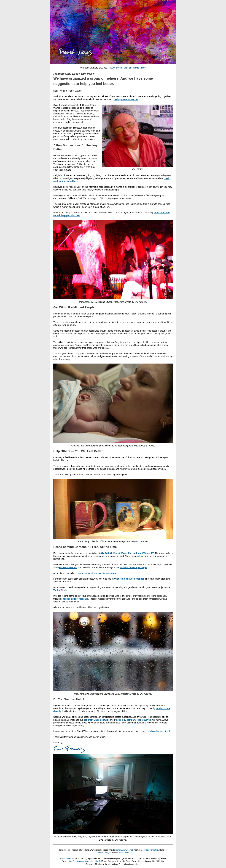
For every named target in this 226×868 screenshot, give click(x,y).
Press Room (124, 853)
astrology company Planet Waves (134, 720)
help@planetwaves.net (126, 99)
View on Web (115, 68)
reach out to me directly (159, 731)
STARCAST (106, 553)
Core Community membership (85, 861)
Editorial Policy (103, 853)
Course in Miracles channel (130, 579)
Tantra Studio (60, 590)
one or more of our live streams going (97, 573)
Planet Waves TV (145, 553)
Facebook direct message (75, 599)
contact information (150, 850)
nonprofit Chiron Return (96, 720)
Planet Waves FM (122, 553)
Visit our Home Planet (135, 68)
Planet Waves (65, 858)
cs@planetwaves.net (124, 850)
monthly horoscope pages (133, 567)
